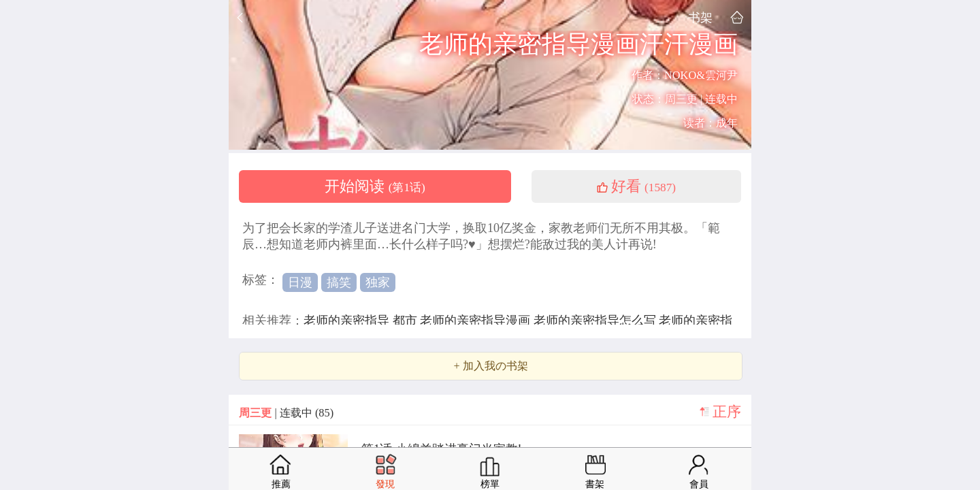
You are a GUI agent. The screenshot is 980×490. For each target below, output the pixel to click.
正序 (727, 412)
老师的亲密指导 (348, 321)
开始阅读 (375, 186)
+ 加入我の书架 (490, 366)
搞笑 (339, 282)
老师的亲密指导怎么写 (597, 321)
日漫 (300, 282)
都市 (407, 321)
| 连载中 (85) (286, 413)
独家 (378, 282)
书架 (700, 17)
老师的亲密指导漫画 (477, 321)
